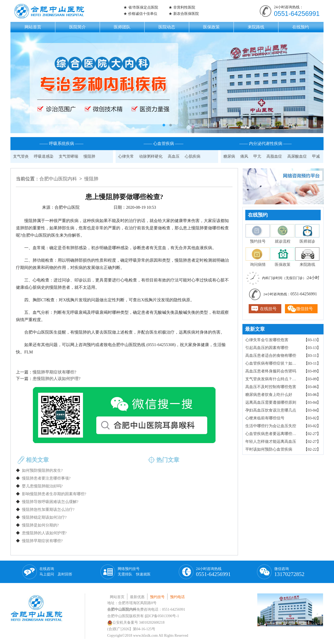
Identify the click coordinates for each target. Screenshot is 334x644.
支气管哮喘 (68, 156)
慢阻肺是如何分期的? (40, 525)
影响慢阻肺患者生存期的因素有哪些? (54, 494)
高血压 (174, 156)
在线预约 (301, 27)
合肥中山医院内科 (58, 179)
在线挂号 (268, 309)
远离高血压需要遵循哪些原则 (271, 402)
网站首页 (33, 27)
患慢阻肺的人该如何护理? (56, 379)
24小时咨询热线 (213, 572)
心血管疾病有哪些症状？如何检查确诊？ (273, 363)
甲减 (316, 156)
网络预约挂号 (134, 572)
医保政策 (211, 27)
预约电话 (177, 597)
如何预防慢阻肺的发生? (42, 470)
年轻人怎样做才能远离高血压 (271, 441)
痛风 (244, 156)
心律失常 (126, 156)
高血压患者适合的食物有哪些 (271, 355)
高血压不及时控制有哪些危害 (271, 387)
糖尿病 (229, 156)
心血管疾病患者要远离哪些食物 (273, 434)
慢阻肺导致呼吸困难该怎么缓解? (50, 502)
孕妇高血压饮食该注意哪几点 (271, 410)
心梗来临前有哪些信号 (265, 418)
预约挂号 (157, 597)
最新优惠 (137, 597)
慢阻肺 (89, 156)
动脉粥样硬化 (151, 156)
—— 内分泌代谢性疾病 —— (266, 143)
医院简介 (77, 27)
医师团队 (122, 27)
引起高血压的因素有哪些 (267, 348)
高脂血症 (274, 156)
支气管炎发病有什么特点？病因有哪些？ (273, 379)
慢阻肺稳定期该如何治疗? (44, 517)
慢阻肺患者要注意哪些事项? (46, 478)
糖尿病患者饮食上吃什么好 (269, 395)
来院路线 (256, 27)
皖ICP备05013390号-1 (162, 616)
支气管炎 (21, 156)
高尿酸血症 (297, 156)
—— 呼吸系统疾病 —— (62, 143)
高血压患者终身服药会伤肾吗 (271, 371)
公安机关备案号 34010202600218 (136, 622)
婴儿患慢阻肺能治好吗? (42, 486)
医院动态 (167, 27)
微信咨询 (289, 572)
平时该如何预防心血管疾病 (269, 449)
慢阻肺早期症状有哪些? (54, 372)
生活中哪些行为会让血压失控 (271, 426)
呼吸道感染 (44, 156)
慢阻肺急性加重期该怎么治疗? (48, 510)
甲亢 (257, 156)
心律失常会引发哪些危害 (267, 340)
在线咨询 (56, 572)
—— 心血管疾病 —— (164, 143)
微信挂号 (305, 309)
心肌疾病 (193, 156)
